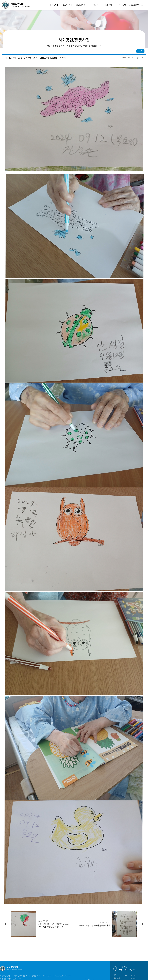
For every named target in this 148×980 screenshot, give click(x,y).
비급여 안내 (81, 5)
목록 (140, 51)
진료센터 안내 (95, 5)
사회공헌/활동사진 (137, 5)
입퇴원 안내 (67, 5)
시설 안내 (108, 5)
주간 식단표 (122, 5)
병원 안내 (54, 5)
